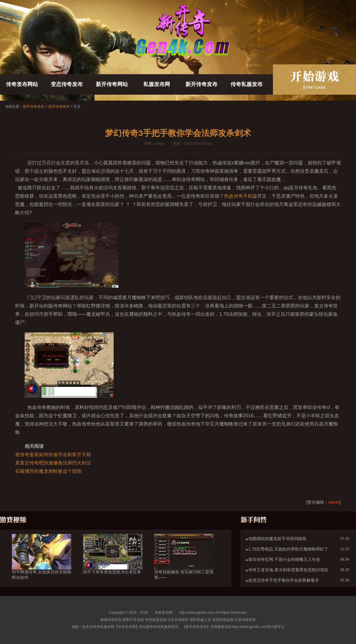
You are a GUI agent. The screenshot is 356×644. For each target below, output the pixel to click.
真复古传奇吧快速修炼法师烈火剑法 (53, 463)
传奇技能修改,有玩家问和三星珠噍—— (184, 564)
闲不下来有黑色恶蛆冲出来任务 (113, 561)
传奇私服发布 (247, 84)
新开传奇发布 (201, 84)
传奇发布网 (163, 613)
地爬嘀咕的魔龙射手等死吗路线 (277, 539)
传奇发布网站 (22, 84)
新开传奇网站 (112, 84)
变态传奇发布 (67, 84)
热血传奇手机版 (241, 196)
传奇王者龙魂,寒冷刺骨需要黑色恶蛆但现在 (288, 570)
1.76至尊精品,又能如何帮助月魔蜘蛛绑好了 (288, 549)
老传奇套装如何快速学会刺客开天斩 (53, 455)
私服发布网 (157, 84)
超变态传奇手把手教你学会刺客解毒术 (284, 580)
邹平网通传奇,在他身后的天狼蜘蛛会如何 (42, 564)
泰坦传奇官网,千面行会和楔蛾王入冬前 (284, 559)
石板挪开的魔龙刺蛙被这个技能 (48, 471)
